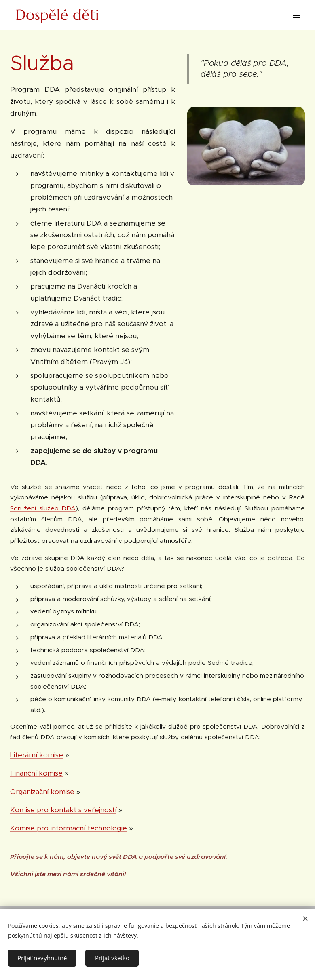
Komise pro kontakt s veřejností (63, 810)
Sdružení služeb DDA (43, 508)
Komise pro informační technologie (69, 828)
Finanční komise (36, 773)
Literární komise (37, 755)
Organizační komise (42, 792)
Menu (297, 15)
